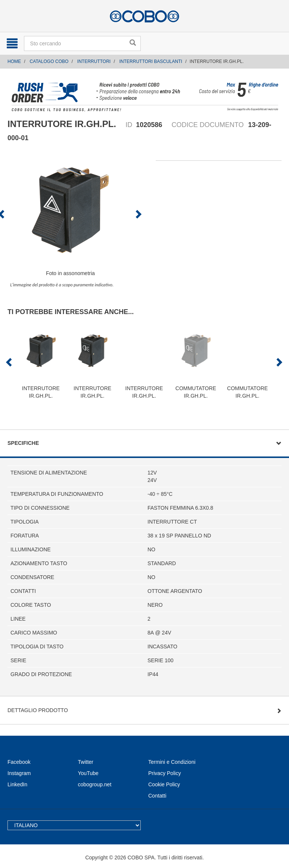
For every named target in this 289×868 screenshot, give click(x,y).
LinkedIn (17, 784)
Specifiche (23, 443)
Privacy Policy (165, 773)
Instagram (19, 773)
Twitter (86, 762)
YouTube (88, 773)
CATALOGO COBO (49, 61)
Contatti (157, 796)
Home (14, 61)
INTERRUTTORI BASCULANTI (151, 61)
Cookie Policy (164, 784)
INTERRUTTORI (94, 61)
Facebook (19, 762)
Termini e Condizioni (172, 762)
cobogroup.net (95, 784)
